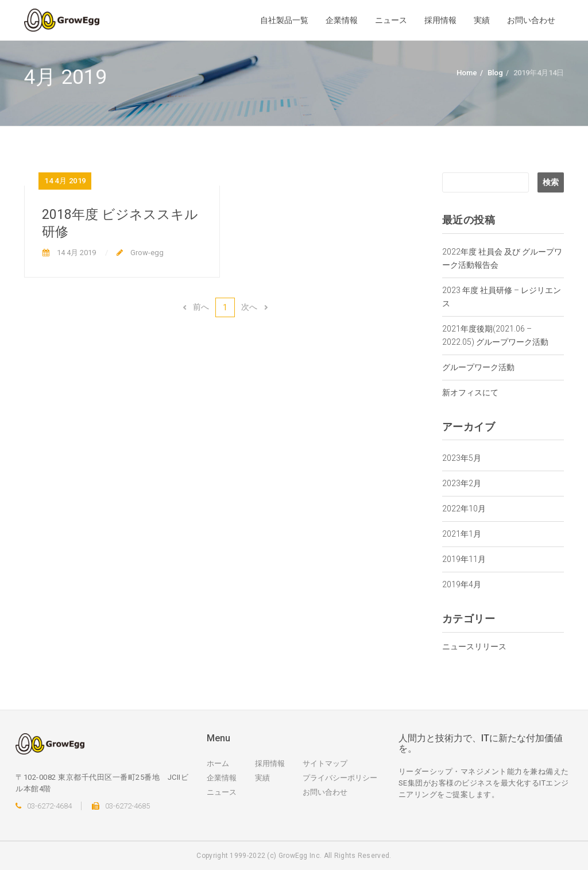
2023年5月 (462, 458)
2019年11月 (464, 559)
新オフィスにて (470, 392)
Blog (495, 73)
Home (467, 73)
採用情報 (440, 20)
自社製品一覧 (284, 20)
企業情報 (342, 20)
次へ (254, 307)
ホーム (218, 763)
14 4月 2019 (76, 253)
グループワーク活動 (478, 367)
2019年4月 (462, 584)
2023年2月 (462, 483)
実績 (482, 20)
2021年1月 (462, 534)
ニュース (391, 20)
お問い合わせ (531, 20)
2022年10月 (464, 509)
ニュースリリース (474, 646)
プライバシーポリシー (340, 778)
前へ (195, 307)
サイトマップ (325, 763)
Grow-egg (146, 253)
